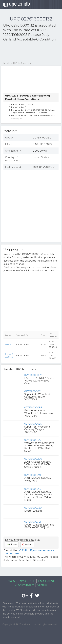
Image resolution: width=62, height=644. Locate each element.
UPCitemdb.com (24, 585)
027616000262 (33, 489)
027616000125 (33, 440)
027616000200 (33, 459)
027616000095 (33, 424)
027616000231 (33, 475)
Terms (22, 581)
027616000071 (33, 391)
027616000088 (33, 408)
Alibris (8, 344)
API (32, 581)
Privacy (11, 581)
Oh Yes (12, 544)
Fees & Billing (46, 581)
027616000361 (33, 522)
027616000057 (33, 375)
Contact (42, 585)
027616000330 (33, 508)
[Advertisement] (30, 52)
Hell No (27, 544)
